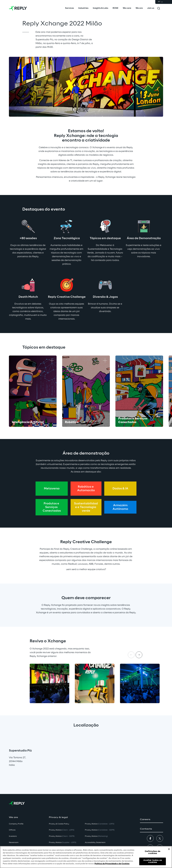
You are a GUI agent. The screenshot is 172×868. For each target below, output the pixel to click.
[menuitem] (69, 8)
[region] (86, 857)
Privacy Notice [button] (62, 830)
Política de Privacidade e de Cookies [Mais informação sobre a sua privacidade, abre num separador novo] (112, 864)
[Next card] (159, 391)
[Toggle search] (159, 8)
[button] (152, 820)
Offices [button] (12, 830)
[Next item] (139, 655)
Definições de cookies (153, 852)
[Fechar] (169, 849)
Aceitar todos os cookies (153, 861)
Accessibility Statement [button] (95, 843)
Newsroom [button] (14, 843)
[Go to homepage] (18, 8)
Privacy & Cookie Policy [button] (59, 824)
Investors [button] (13, 836)
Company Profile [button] (16, 824)
